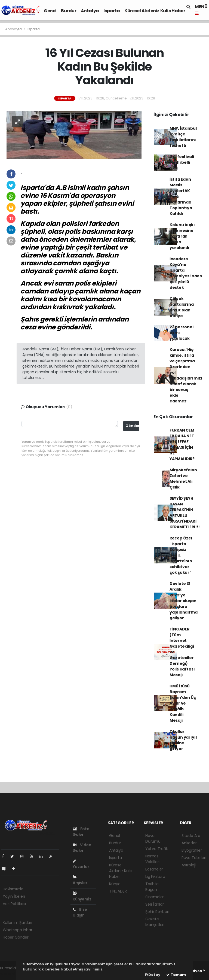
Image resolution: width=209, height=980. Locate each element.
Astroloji (189, 865)
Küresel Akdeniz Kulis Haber (155, 11)
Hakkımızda (13, 889)
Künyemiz (82, 897)
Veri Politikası (14, 904)
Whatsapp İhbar (17, 930)
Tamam (176, 975)
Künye (115, 884)
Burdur (69, 11)
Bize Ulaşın (80, 912)
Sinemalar (155, 897)
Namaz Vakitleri (152, 859)
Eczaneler (154, 869)
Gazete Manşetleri (155, 922)
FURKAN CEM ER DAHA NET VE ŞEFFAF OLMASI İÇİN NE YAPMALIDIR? (182, 445)
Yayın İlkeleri (14, 896)
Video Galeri (82, 848)
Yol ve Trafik (157, 849)
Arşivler (80, 880)
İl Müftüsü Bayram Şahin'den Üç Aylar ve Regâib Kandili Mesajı (183, 703)
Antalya (90, 11)
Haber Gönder (16, 937)
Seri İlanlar (155, 904)
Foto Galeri (81, 832)
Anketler (189, 843)
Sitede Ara (191, 836)
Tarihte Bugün (152, 887)
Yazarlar (81, 864)
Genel (50, 11)
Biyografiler (192, 850)
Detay (153, 975)
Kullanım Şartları (17, 923)
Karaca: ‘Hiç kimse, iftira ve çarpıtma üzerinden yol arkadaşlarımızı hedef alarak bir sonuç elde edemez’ (186, 375)
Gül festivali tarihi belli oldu (182, 162)
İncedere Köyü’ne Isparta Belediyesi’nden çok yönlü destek (186, 273)
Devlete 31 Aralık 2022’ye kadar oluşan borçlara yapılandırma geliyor (184, 601)
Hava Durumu (153, 838)
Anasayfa (14, 29)
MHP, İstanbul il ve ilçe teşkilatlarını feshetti (183, 137)
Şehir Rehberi (157, 912)
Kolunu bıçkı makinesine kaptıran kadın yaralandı (182, 236)
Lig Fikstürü (155, 876)
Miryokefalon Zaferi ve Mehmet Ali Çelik (183, 479)
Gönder (132, 426)
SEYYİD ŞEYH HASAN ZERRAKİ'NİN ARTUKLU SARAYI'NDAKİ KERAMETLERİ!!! (185, 513)
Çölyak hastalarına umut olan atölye (182, 307)
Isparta (112, 11)
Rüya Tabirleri (194, 858)
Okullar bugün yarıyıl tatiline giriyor (183, 740)
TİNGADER (118, 891)
